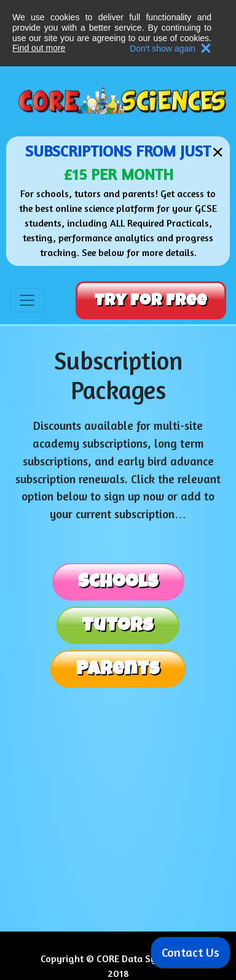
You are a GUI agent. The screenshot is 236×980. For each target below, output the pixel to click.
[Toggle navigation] (27, 300)
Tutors (118, 625)
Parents (118, 669)
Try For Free (151, 300)
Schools (118, 581)
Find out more (39, 48)
